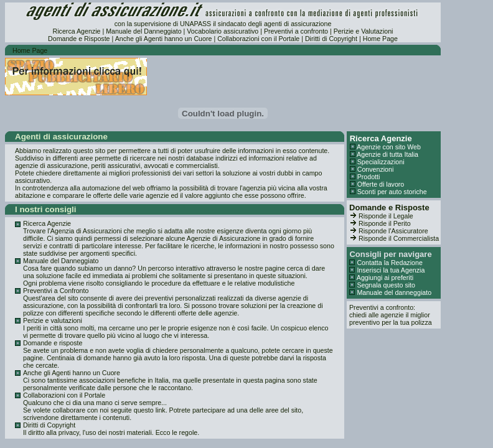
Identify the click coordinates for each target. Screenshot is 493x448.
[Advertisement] (295, 77)
